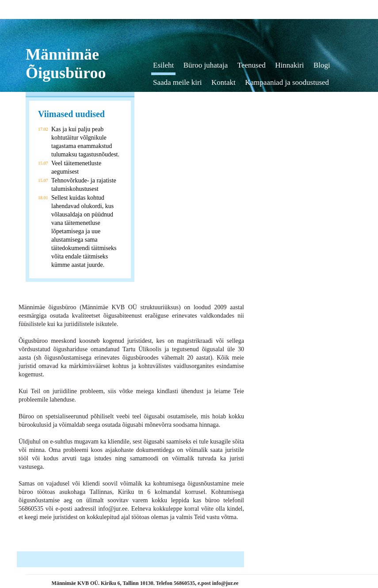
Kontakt (223, 82)
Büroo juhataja (206, 65)
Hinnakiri (289, 65)
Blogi (322, 65)
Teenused (252, 65)
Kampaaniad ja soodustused (287, 82)
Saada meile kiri (177, 82)
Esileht (163, 65)
